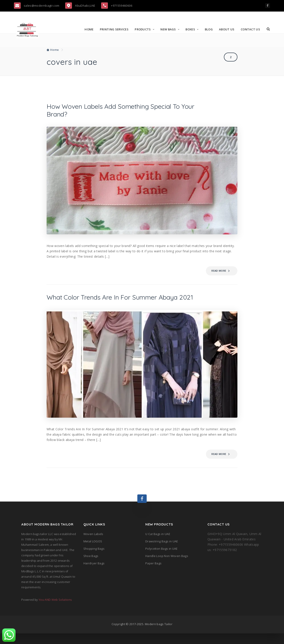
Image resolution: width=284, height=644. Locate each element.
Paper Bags (154, 574)
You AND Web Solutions (55, 610)
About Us (228, 29)
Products (144, 29)
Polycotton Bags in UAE (162, 559)
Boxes (191, 29)
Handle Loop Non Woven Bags (167, 567)
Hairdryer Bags (94, 574)
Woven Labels (93, 545)
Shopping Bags (94, 559)
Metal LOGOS (93, 552)
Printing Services (115, 29)
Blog (209, 29)
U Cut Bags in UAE (158, 545)
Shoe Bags (91, 567)
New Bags (169, 29)
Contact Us (251, 29)
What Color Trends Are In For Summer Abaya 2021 (122, 303)
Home (90, 29)
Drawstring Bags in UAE (162, 552)
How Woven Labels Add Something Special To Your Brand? (118, 111)
